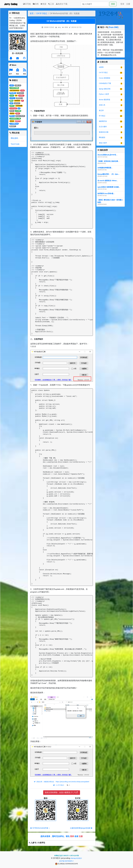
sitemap (73, 858)
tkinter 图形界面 (105, 100)
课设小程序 (103, 143)
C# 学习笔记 (42, 13)
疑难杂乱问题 (104, 132)
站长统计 (79, 858)
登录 (122, 4)
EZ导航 (27, 4)
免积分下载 (62, 4)
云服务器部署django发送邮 (81, 828)
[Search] (95, 4)
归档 (36, 4)
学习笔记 (102, 116)
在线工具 (102, 105)
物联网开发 (103, 121)
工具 (51, 4)
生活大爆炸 (103, 127)
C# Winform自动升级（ (40, 828)
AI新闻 (101, 67)
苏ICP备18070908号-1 (66, 861)
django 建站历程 (105, 89)
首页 (32, 13)
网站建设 (102, 137)
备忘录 (101, 110)
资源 (43, 4)
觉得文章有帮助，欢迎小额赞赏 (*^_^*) (61, 793)
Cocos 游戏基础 (105, 78)
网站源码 (14, 138)
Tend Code (15, 144)
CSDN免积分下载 (105, 83)
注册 (128, 4)
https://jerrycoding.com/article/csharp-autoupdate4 (72, 782)
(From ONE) (113, 27)
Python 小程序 (104, 94)
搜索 (113, 4)
